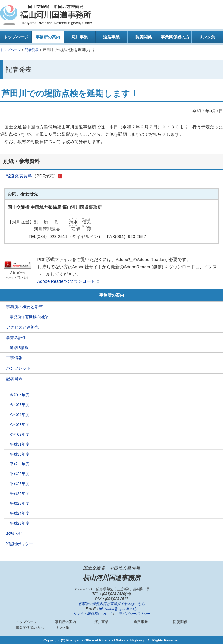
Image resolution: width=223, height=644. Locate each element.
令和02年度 (20, 435)
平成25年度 (20, 504)
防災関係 (143, 37)
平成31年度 (20, 444)
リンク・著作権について (92, 614)
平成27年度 (20, 484)
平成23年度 (20, 523)
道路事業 (111, 37)
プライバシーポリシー (133, 614)
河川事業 (80, 37)
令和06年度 (20, 395)
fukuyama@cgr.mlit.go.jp (118, 609)
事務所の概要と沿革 (24, 307)
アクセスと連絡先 (22, 327)
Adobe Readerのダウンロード (66, 281)
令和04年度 (20, 415)
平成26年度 (20, 494)
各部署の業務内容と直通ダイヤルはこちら (112, 604)
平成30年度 (20, 454)
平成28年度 (20, 474)
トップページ (16, 37)
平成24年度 (20, 514)
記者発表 (32, 50)
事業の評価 (16, 338)
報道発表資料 (19, 176)
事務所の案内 (48, 37)
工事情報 (14, 358)
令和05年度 (20, 405)
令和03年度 (20, 425)
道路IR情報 (19, 348)
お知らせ (14, 533)
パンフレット (18, 368)
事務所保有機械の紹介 (29, 317)
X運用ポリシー (20, 544)
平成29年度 (20, 464)
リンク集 (207, 37)
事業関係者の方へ (175, 39)
